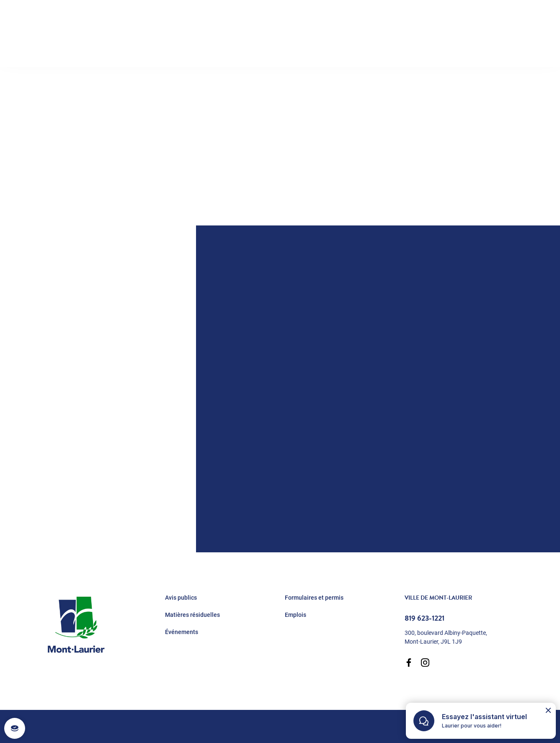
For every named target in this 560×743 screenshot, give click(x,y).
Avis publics (181, 598)
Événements (182, 632)
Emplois (295, 615)
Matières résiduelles (192, 615)
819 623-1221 (425, 618)
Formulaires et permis (314, 598)
